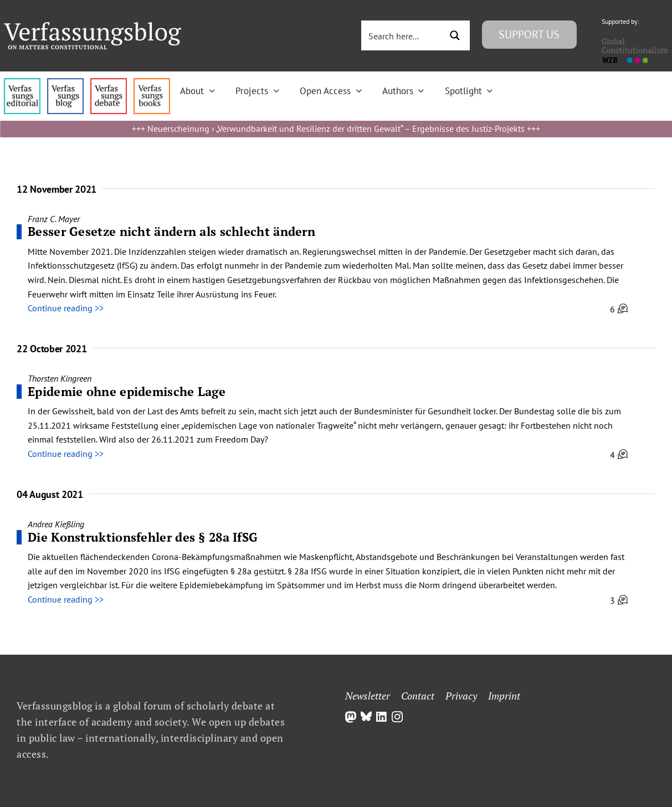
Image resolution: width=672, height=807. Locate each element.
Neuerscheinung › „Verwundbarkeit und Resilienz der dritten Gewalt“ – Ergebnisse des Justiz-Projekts (336, 128)
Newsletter (368, 696)
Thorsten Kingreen (60, 378)
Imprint (504, 696)
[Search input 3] (402, 35)
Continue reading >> (66, 308)
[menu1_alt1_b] (65, 83)
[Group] (93, 27)
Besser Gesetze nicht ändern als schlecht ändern (171, 231)
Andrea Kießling (56, 524)
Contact (418, 696)
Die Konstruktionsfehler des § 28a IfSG (143, 537)
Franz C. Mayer (54, 219)
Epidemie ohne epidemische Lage (127, 391)
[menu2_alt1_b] (109, 83)
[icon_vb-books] (152, 83)
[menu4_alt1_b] (22, 83)
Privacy (461, 696)
